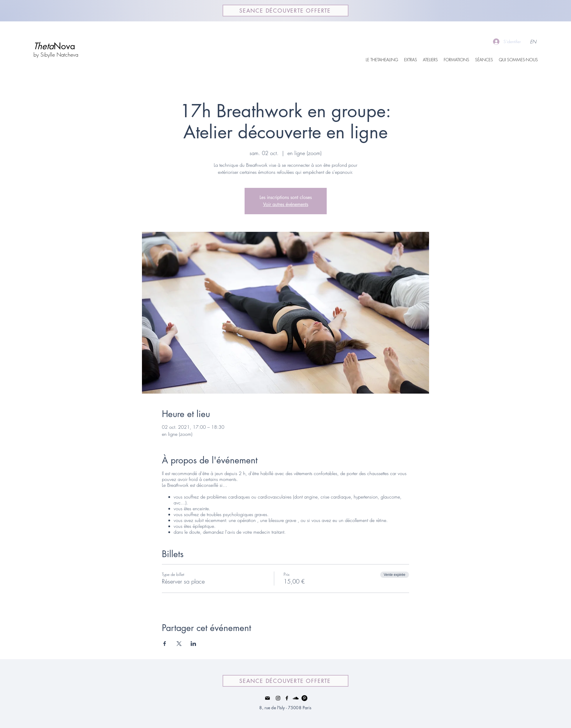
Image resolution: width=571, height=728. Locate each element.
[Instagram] (278, 698)
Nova (54, 46)
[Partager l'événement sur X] (179, 644)
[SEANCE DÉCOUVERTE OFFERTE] (285, 11)
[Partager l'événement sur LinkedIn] (193, 644)
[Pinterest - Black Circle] (304, 698)
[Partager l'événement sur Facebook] (165, 644)
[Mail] (267, 698)
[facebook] (287, 698)
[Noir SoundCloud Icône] (296, 698)
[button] (411, 60)
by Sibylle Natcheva (56, 55)
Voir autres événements (286, 204)
